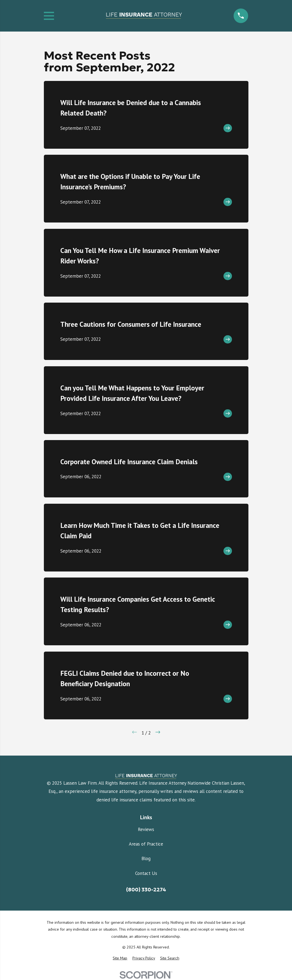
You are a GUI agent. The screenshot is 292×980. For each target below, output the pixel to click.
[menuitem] (120, 958)
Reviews (146, 829)
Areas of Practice (146, 844)
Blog (146, 858)
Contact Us (146, 873)
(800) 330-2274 (146, 890)
